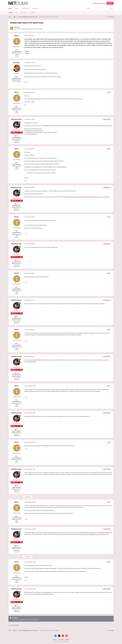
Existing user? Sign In (99, 3)
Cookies (68, 640)
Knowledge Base (25, 9)
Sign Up (110, 3)
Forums (11, 13)
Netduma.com (35, 9)
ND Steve (16, 63)
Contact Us (61, 640)
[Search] (94, 9)
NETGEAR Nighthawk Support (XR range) (33, 29)
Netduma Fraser (16, 119)
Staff (17, 13)
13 (17, 50)
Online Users (24, 13)
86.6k (17, 136)
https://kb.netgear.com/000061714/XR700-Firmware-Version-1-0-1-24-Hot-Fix (89, 197)
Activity (17, 9)
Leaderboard (32, 13)
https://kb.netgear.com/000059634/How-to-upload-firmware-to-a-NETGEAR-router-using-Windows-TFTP (82, 534)
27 (17, 77)
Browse (10, 9)
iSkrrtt (18, 27)
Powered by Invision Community (61, 642)
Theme (55, 640)
